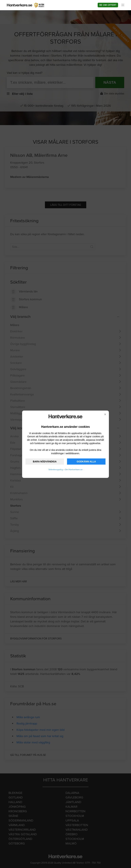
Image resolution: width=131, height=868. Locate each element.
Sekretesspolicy (56, 470)
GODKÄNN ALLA (86, 462)
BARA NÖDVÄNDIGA (45, 462)
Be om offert (108, 5)
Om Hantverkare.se (74, 470)
